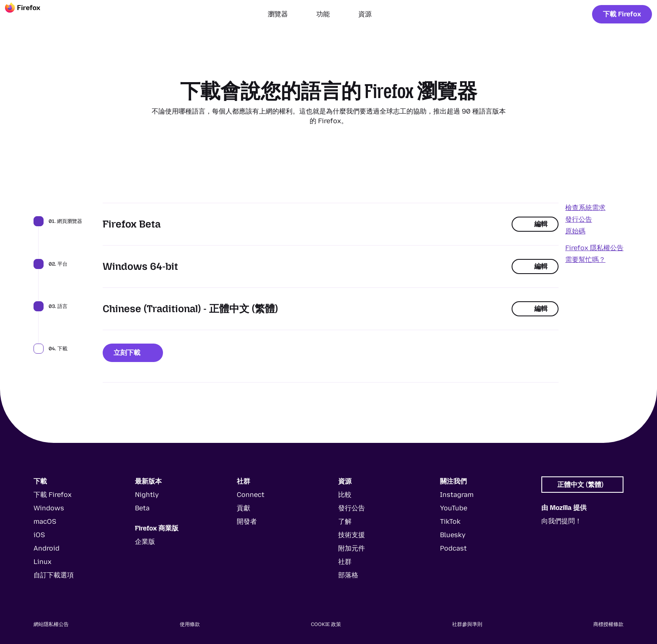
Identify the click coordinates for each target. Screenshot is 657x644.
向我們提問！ (561, 521)
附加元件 (352, 548)
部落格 (348, 575)
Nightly (147, 495)
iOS (39, 535)
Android (47, 548)
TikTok (450, 521)
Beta (142, 508)
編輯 (535, 224)
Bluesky (453, 535)
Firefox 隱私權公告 (594, 248)
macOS (45, 521)
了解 (345, 521)
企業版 (145, 542)
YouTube (454, 508)
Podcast (453, 548)
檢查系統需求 (585, 208)
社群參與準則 (467, 624)
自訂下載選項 (54, 575)
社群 (345, 562)
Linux (43, 562)
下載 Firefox (622, 14)
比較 (345, 495)
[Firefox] (30, 14)
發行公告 (579, 219)
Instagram (457, 495)
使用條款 (190, 624)
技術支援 (352, 535)
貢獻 (243, 508)
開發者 (247, 521)
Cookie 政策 (326, 624)
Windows (49, 508)
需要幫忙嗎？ (585, 260)
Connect (251, 495)
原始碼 (575, 231)
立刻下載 (133, 353)
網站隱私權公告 (51, 624)
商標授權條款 (608, 624)
